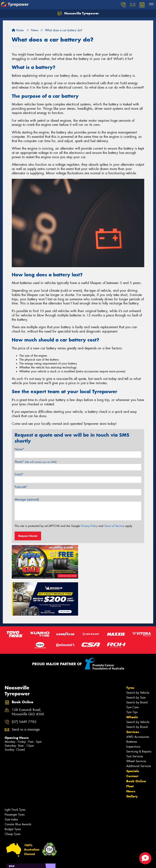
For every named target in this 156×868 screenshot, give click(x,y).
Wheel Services (136, 723)
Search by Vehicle (138, 655)
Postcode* (21, 487)
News (131, 753)
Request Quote (28, 536)
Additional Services (139, 728)
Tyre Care (132, 669)
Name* (19, 449)
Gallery (132, 758)
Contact (132, 738)
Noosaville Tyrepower (78, 13)
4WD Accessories (138, 699)
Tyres (130, 650)
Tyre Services (135, 718)
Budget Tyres (13, 791)
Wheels (132, 679)
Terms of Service (114, 526)
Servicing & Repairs (139, 713)
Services (133, 694)
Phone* (36, 462)
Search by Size (136, 660)
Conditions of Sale (50, 862)
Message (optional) (27, 499)
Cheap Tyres (13, 796)
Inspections (133, 709)
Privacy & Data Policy (27, 862)
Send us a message (26, 692)
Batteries (132, 704)
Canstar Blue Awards (18, 786)
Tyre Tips (132, 674)
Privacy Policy (89, 526)
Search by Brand (137, 664)
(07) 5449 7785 (24, 684)
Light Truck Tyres (15, 772)
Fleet (130, 748)
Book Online (136, 743)
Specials (133, 733)
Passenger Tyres (15, 777)
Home (18, 30)
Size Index (11, 781)
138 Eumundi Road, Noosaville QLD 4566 (28, 674)
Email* (19, 474)
